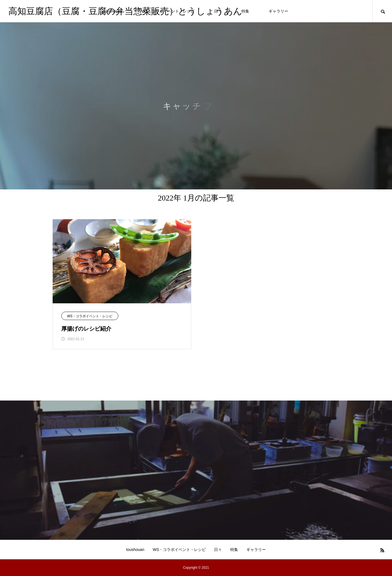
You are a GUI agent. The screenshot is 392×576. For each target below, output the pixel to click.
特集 (245, 11)
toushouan (135, 550)
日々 (218, 550)
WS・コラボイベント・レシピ (90, 316)
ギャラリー (278, 11)
